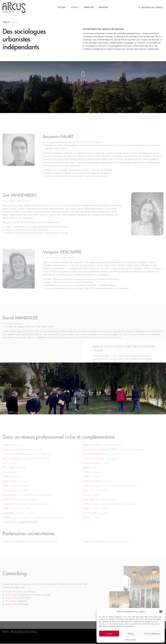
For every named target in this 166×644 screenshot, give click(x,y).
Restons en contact (153, 8)
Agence (75, 8)
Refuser (131, 634)
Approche (89, 8)
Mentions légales (131, 639)
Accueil (62, 8)
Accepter (109, 634)
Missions (104, 8)
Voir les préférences (152, 634)
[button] (161, 612)
